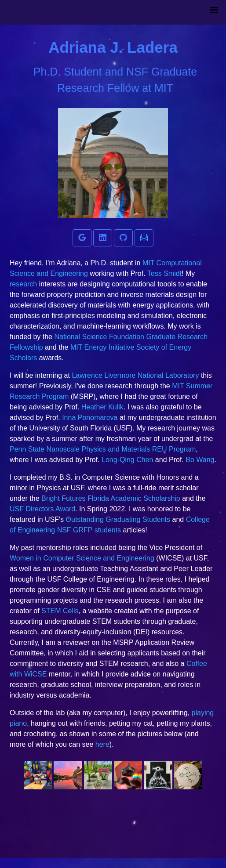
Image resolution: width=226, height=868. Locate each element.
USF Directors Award (42, 509)
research (24, 284)
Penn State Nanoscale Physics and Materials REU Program (103, 449)
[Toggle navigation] (214, 12)
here (102, 744)
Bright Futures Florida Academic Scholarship (111, 498)
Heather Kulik (102, 407)
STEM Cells (60, 611)
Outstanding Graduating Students (118, 519)
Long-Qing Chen (127, 460)
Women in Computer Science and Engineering (82, 558)
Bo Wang (200, 460)
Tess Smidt (164, 273)
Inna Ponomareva (90, 418)
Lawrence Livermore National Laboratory (135, 375)
